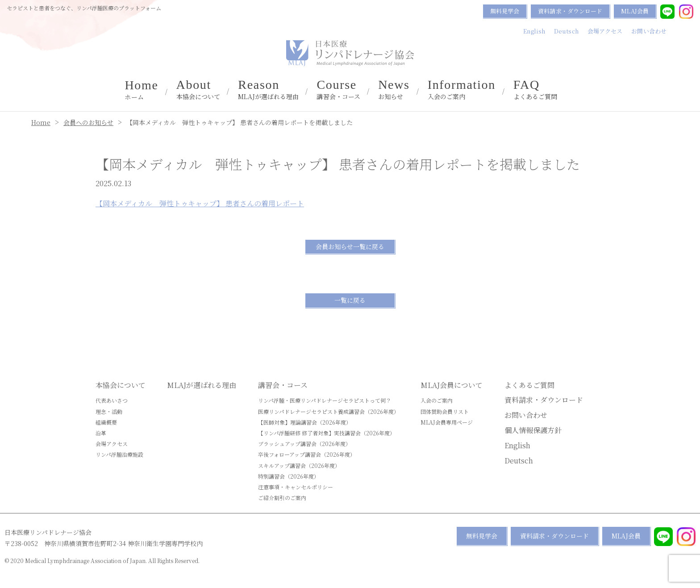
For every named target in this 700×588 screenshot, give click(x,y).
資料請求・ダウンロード (570, 11)
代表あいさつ (112, 400)
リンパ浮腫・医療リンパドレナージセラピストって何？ (325, 400)
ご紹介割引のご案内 (282, 498)
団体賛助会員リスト (445, 411)
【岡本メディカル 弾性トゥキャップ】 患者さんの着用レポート (200, 203)
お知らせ (394, 90)
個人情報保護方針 (533, 430)
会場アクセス (605, 31)
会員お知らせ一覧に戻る (350, 246)
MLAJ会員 (635, 11)
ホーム (141, 90)
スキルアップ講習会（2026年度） (299, 465)
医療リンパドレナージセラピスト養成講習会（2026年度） (329, 411)
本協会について (198, 90)
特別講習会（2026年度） (289, 476)
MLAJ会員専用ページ (447, 422)
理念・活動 (109, 411)
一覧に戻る (350, 300)
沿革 (101, 433)
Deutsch (566, 31)
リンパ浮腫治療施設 (119, 454)
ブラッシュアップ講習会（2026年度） (304, 444)
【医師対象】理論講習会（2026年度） (305, 422)
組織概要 (106, 422)
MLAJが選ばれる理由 (268, 90)
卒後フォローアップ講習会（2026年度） (307, 454)
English (534, 31)
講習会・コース (338, 90)
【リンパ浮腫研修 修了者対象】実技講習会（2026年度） (327, 433)
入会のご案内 (462, 90)
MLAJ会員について (452, 385)
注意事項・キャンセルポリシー (296, 487)
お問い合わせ (649, 31)
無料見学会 (505, 11)
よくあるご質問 (535, 90)
